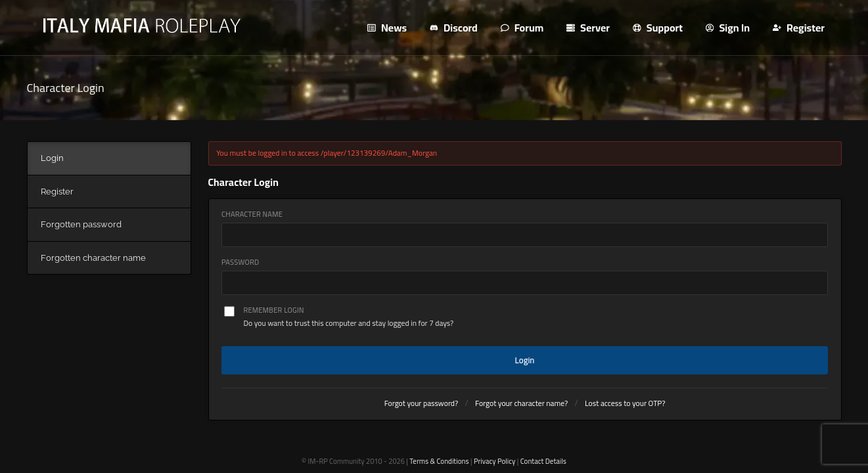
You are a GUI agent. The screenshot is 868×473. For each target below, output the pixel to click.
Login (525, 360)
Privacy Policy (494, 461)
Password (240, 262)
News (387, 28)
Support (658, 28)
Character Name (252, 214)
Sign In (728, 28)
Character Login (66, 88)
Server (588, 28)
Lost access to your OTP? (625, 403)
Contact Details (543, 461)
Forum (522, 28)
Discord (454, 28)
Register (799, 28)
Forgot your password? (422, 403)
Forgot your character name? (521, 403)
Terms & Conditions (439, 461)
